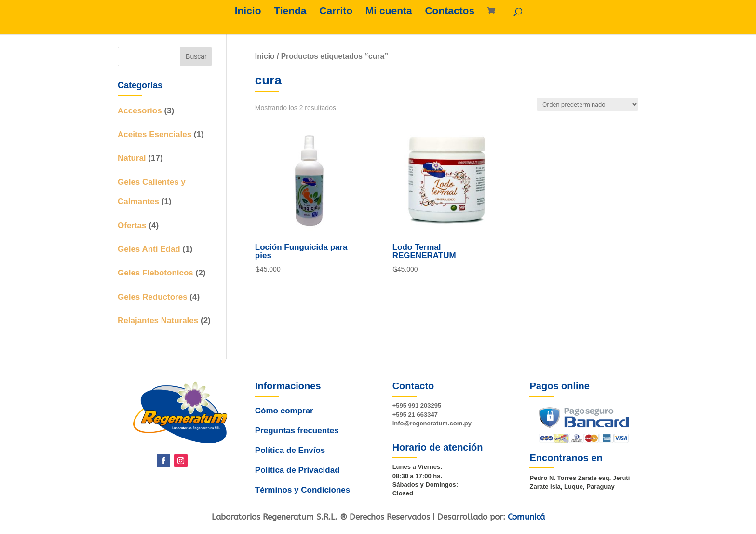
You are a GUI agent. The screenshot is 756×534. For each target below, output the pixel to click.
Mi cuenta (389, 12)
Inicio (248, 12)
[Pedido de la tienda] (587, 104)
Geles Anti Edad (149, 249)
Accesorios (140, 111)
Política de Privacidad (296, 464)
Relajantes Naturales (158, 321)
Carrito (336, 12)
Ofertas (132, 226)
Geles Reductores (153, 297)
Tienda (290, 12)
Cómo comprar (285, 418)
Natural (132, 158)
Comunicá (526, 517)
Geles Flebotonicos (155, 273)
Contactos (450, 12)
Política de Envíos (290, 448)
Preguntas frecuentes (297, 433)
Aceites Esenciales (155, 134)
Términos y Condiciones (300, 480)
